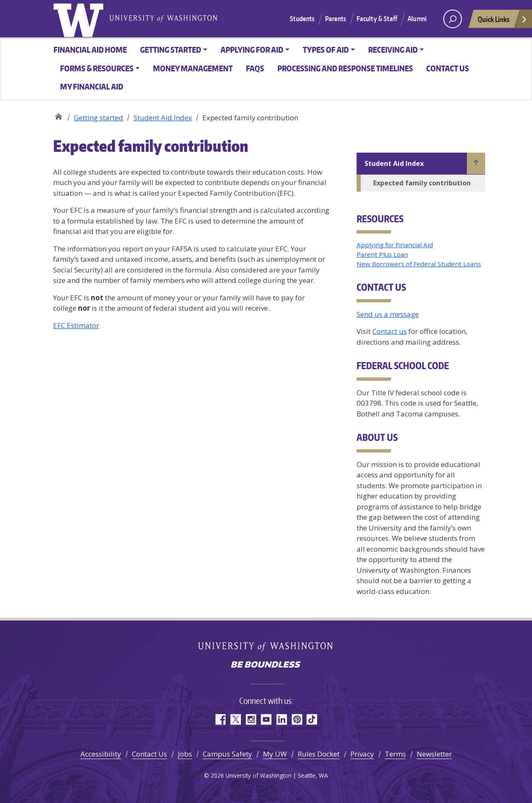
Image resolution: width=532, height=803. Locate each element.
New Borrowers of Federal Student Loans (419, 264)
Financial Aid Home (90, 50)
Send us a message (388, 314)
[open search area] (453, 19)
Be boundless (266, 665)
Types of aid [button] (326, 50)
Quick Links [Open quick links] (503, 21)
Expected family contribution (422, 183)
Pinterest (297, 719)
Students (302, 19)
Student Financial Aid (58, 115)
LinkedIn (281, 719)
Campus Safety (227, 754)
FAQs (255, 68)
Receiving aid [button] (393, 50)
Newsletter (434, 754)
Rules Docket (319, 754)
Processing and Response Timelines (345, 68)
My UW (275, 754)
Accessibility (101, 754)
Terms (395, 754)
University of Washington (80, 19)
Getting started (98, 118)
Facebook (220, 719)
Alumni (417, 19)
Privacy (362, 754)
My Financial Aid (92, 86)
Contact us (448, 68)
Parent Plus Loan (382, 254)
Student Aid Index (163, 118)
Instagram (251, 719)
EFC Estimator (76, 325)
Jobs (185, 754)
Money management (193, 68)
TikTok (312, 719)
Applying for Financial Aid (395, 245)
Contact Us (149, 754)
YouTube (266, 719)
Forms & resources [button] (97, 68)
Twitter (235, 719)
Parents (336, 19)
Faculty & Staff (377, 19)
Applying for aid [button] (252, 50)
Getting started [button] (171, 50)
